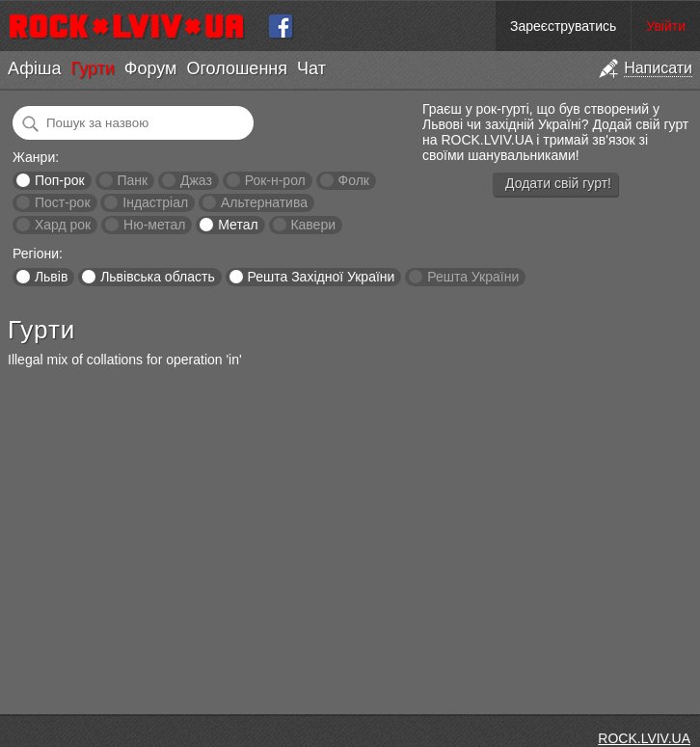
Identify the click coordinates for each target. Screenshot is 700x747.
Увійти (666, 26)
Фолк (354, 180)
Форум (151, 68)
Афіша (34, 68)
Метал (238, 225)
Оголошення (237, 68)
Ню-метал (154, 225)
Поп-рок (60, 180)
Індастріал (155, 202)
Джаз (196, 180)
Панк (132, 180)
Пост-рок (63, 202)
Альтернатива (264, 202)
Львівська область (158, 277)
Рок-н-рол (275, 180)
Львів (51, 277)
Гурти (92, 68)
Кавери (313, 225)
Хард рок (63, 225)
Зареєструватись (563, 26)
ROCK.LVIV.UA (644, 738)
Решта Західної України (321, 277)
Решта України (473, 277)
